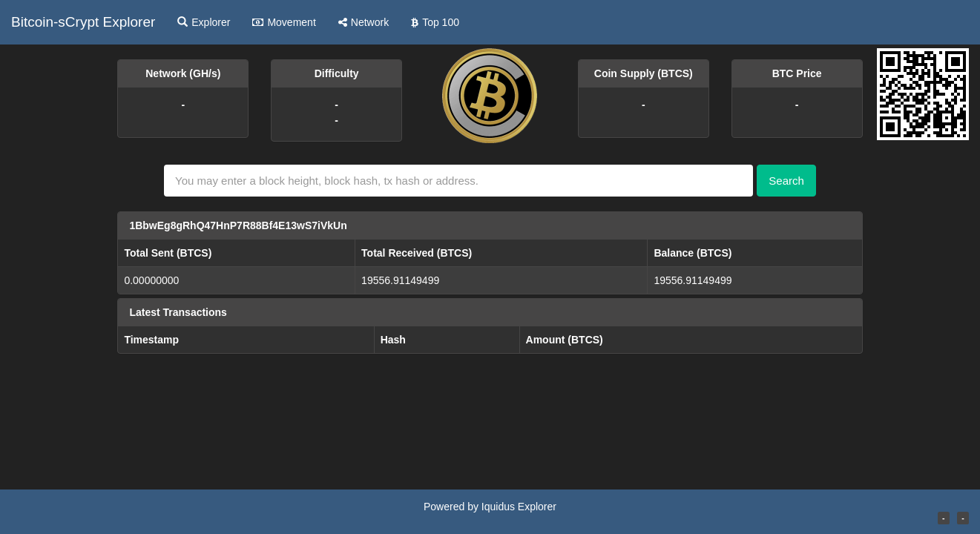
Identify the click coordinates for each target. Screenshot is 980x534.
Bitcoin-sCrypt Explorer (83, 22)
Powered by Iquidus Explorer (490, 507)
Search (786, 181)
